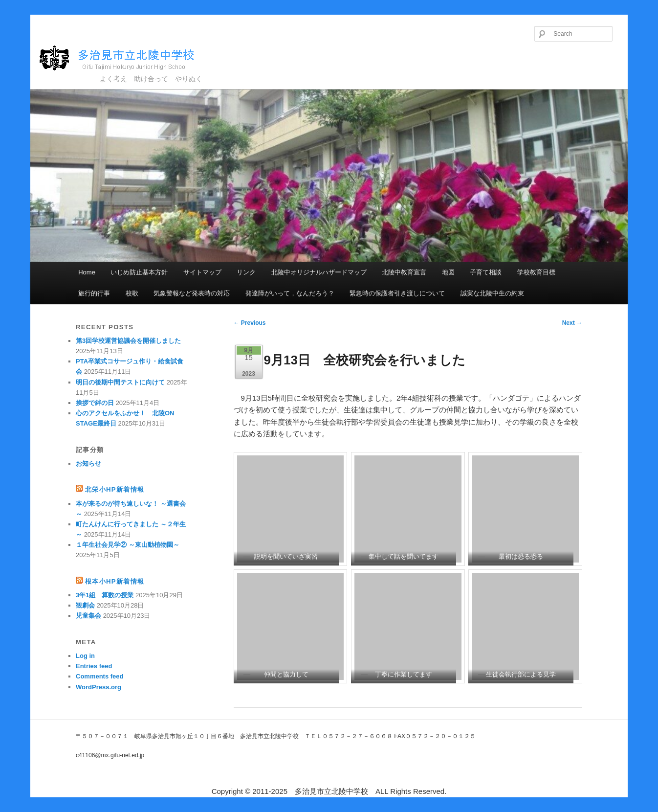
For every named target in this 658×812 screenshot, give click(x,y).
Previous (250, 323)
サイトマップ (202, 272)
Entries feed (94, 666)
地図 (448, 272)
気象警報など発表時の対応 (192, 293)
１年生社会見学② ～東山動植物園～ (128, 545)
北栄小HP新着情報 (115, 489)
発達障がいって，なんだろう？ (290, 293)
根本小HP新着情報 (115, 581)
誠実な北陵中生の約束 (492, 293)
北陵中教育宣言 (404, 272)
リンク (246, 272)
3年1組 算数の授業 (105, 595)
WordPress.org (99, 687)
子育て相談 (486, 272)
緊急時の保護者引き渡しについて (397, 293)
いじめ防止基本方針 (139, 272)
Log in (85, 656)
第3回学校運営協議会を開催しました (128, 341)
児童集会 (88, 616)
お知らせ (88, 463)
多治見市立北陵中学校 (126, 58)
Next (572, 323)
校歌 (132, 293)
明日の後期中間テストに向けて (120, 382)
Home (87, 272)
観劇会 (85, 605)
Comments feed (100, 676)
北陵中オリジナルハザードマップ (319, 272)
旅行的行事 (94, 293)
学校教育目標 (536, 272)
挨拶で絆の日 (95, 403)
